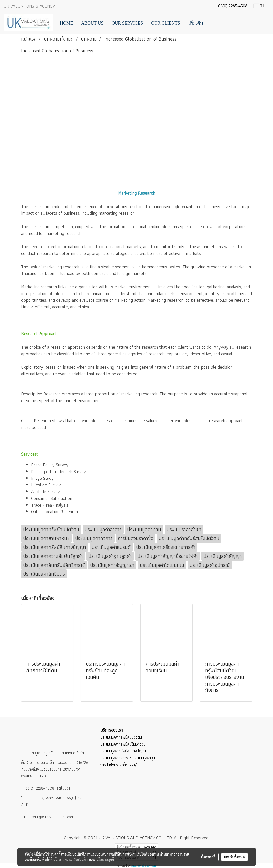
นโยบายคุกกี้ (105, 859)
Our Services (127, 23)
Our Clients (166, 23)
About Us (92, 23)
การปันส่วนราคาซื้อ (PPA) (119, 765)
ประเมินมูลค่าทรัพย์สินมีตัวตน (121, 737)
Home (66, 23)
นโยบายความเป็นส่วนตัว (70, 859)
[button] (212, 23)
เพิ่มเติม (196, 23)
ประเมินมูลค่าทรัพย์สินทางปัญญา (124, 751)
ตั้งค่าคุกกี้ (208, 857)
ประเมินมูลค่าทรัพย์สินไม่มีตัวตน (123, 744)
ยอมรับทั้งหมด (234, 857)
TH (260, 6)
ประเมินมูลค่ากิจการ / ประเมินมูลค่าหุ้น (128, 758)
